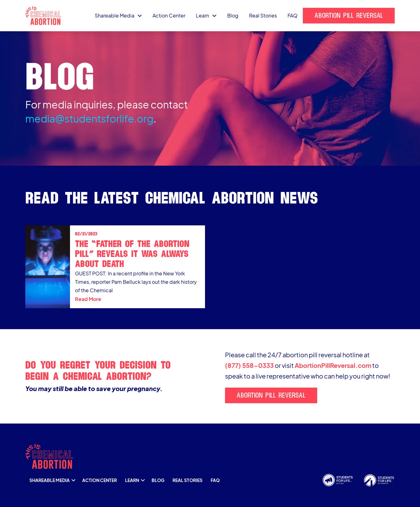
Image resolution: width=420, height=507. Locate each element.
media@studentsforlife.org (89, 118)
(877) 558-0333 (249, 365)
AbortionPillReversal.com (333, 365)
